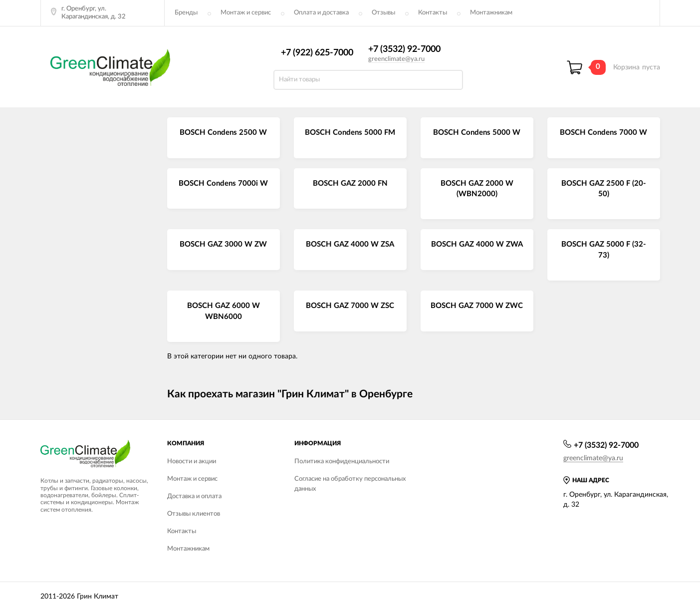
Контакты (433, 13)
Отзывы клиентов (194, 514)
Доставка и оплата (194, 496)
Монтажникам (491, 13)
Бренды (186, 13)
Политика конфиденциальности (342, 461)
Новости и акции (192, 461)
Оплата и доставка (321, 13)
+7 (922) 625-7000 (317, 53)
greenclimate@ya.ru (396, 59)
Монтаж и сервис (246, 13)
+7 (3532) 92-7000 (404, 49)
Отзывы (383, 13)
